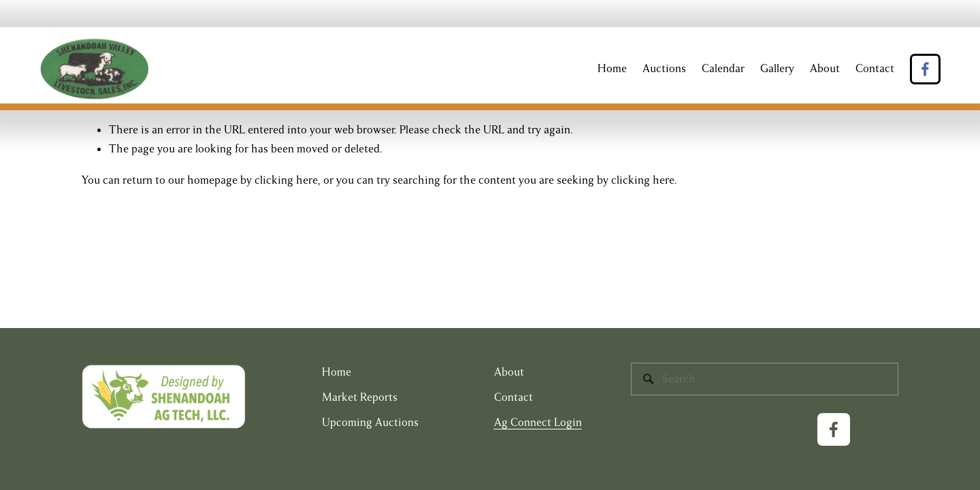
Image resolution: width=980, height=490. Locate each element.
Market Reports (360, 397)
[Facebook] (925, 69)
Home (612, 69)
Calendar (723, 69)
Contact (875, 69)
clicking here (286, 180)
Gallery (777, 69)
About (825, 69)
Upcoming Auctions (370, 423)
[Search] (765, 379)
